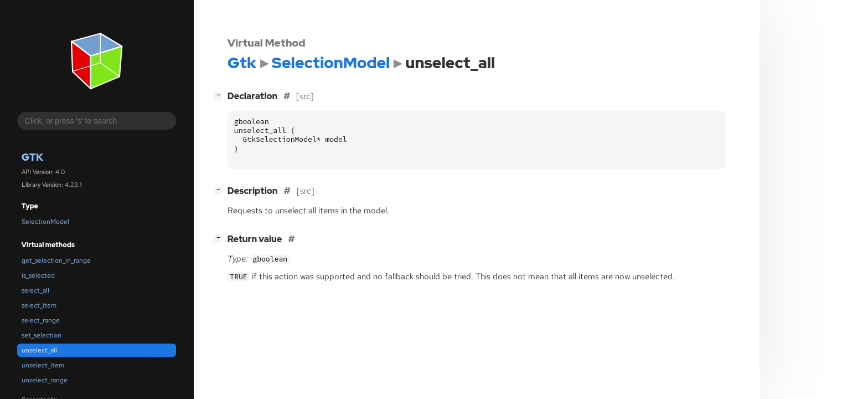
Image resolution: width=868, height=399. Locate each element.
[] (220, 95)
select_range (41, 320)
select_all (35, 290)
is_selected (38, 275)
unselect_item (43, 365)
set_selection (42, 335)
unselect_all (39, 350)
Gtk (32, 157)
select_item (39, 305)
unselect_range (45, 380)
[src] (305, 96)
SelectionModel (45, 222)
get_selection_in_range (56, 260)
